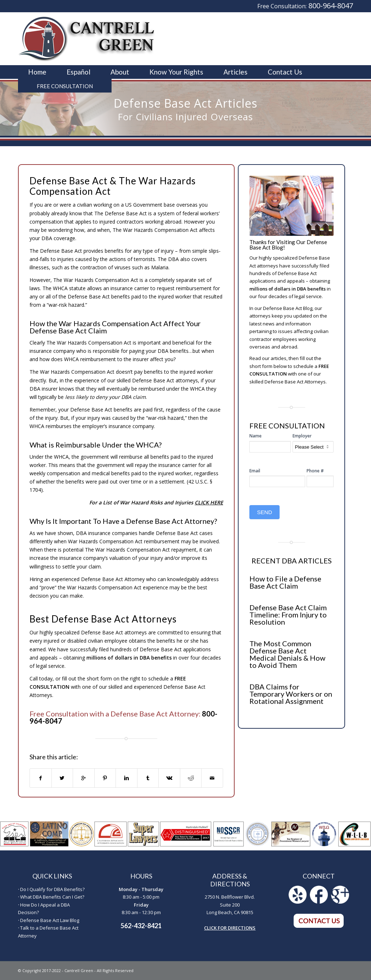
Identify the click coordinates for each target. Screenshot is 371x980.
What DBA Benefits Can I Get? (52, 897)
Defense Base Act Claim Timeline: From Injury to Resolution (288, 615)
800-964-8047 (331, 6)
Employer (302, 436)
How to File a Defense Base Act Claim (285, 582)
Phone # (315, 471)
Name (255, 436)
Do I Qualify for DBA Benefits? (52, 889)
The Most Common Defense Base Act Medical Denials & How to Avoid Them (287, 654)
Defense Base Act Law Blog (50, 920)
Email (255, 471)
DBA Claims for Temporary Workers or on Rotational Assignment (291, 694)
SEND (264, 512)
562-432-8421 (141, 926)
